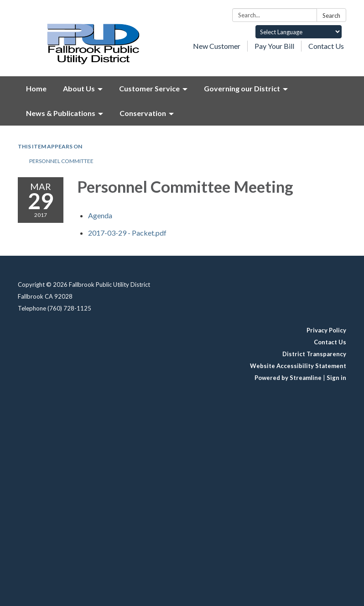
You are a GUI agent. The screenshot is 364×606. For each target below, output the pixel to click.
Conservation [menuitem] (143, 113)
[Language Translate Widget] (299, 32)
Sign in (336, 378)
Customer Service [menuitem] (149, 88)
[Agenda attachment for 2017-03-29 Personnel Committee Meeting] (100, 215)
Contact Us (326, 46)
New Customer (217, 46)
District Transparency (314, 354)
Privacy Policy (326, 330)
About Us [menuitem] (79, 88)
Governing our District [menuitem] (242, 88)
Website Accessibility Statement (298, 366)
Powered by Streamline (288, 378)
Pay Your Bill (274, 46)
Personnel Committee (61, 161)
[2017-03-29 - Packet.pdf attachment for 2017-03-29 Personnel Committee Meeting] (127, 233)
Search (331, 16)
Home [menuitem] (36, 88)
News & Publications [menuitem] (61, 113)
